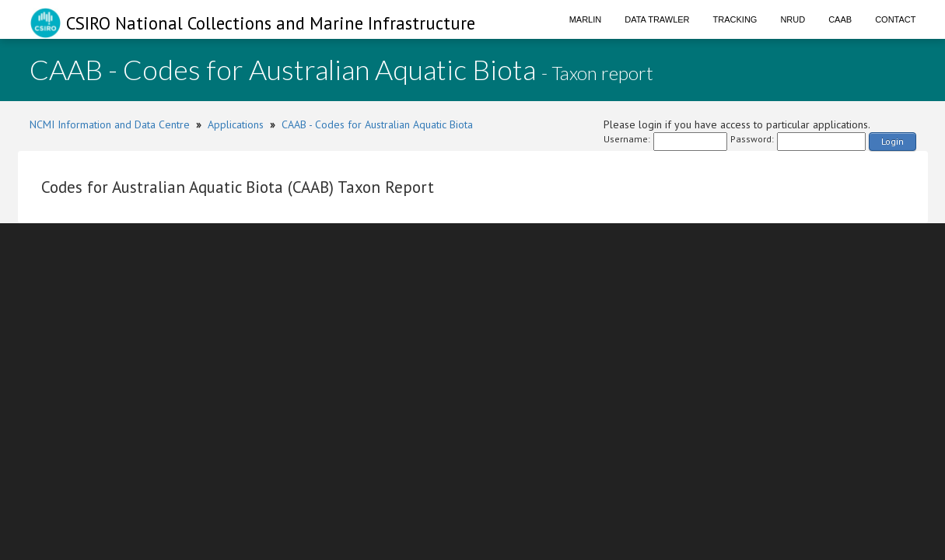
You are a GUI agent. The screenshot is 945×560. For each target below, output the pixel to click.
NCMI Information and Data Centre (110, 124)
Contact (895, 19)
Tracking (735, 19)
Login (892, 141)
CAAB (840, 19)
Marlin (586, 19)
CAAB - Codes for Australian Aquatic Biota (377, 124)
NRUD (793, 19)
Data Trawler (657, 19)
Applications (236, 124)
